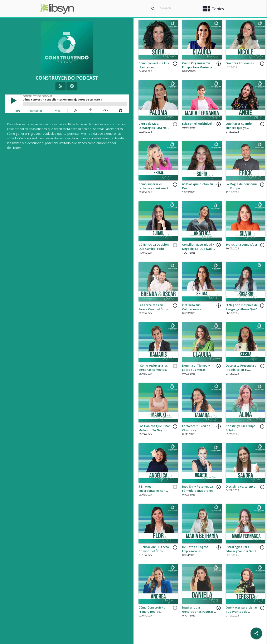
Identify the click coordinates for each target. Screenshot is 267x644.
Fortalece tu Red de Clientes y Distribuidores (196, 430)
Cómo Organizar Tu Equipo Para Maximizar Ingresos (198, 67)
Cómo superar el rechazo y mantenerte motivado (154, 188)
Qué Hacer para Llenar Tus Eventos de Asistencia (241, 612)
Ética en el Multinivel (197, 124)
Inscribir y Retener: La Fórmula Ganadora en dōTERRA (197, 491)
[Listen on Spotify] (72, 86)
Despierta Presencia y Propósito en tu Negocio (241, 370)
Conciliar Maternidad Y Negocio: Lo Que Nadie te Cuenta (198, 249)
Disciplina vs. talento (241, 487)
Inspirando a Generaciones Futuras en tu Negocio (198, 612)
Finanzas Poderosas (240, 63)
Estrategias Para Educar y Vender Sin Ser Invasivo (242, 551)
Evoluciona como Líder (242, 245)
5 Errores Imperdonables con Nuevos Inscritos (152, 491)
